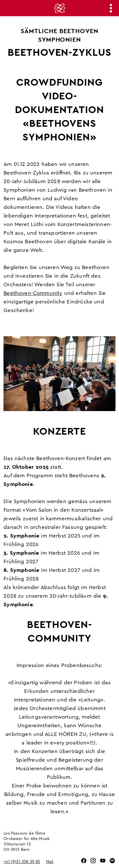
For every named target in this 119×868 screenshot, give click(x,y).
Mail (50, 862)
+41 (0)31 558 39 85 (22, 862)
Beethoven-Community (33, 293)
